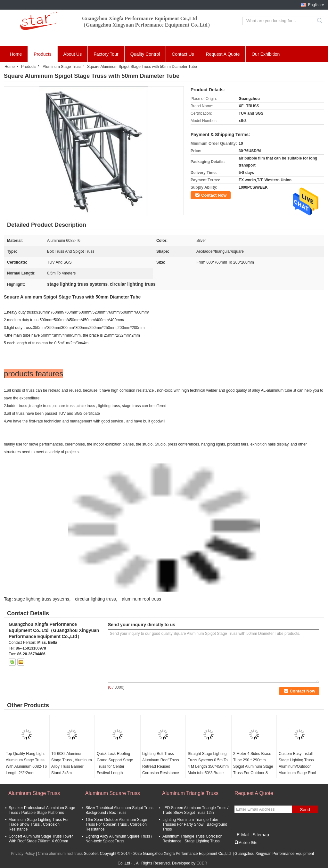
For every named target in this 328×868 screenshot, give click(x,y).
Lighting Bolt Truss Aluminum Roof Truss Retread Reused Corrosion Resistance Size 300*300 (161, 766)
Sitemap (261, 835)
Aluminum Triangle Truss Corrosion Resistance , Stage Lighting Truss (192, 839)
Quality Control (145, 54)
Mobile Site (246, 843)
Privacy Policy (23, 854)
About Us (73, 54)
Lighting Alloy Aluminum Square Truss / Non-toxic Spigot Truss (119, 839)
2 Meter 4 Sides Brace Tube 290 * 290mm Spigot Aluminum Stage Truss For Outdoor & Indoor (253, 766)
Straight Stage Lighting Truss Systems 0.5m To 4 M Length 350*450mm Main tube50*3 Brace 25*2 (208, 766)
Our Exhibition (266, 54)
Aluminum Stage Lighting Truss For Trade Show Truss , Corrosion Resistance (39, 824)
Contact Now (214, 195)
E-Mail (243, 835)
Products (42, 54)
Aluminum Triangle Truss (190, 793)
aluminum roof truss (141, 599)
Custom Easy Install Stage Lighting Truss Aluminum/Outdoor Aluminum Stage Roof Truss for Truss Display (298, 766)
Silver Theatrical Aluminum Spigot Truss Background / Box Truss (119, 810)
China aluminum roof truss (60, 854)
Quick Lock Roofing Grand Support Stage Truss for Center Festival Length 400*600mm (115, 766)
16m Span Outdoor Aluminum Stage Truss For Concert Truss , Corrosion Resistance (116, 824)
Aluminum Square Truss (113, 793)
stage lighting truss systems (42, 599)
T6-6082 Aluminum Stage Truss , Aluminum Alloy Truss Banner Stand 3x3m (72, 763)
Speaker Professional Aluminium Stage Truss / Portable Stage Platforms (42, 810)
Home (16, 54)
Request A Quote (223, 54)
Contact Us (183, 54)
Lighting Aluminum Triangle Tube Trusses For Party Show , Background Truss (195, 824)
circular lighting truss (95, 599)
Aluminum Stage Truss (62, 67)
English (314, 5)
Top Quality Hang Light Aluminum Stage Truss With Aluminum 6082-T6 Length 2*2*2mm (26, 763)
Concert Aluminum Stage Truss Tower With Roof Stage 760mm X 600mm (41, 839)
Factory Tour (106, 54)
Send (305, 810)
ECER (202, 863)
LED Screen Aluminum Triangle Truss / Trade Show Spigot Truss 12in (195, 810)
